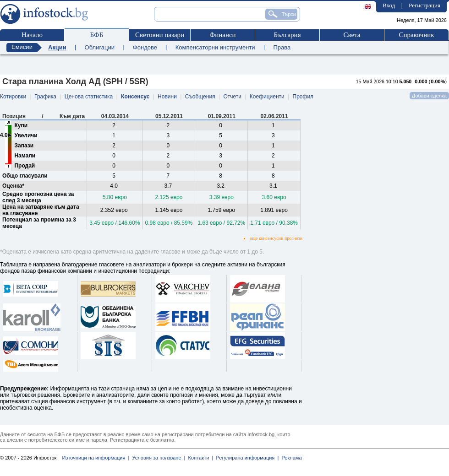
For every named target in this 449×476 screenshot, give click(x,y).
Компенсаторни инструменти (215, 47)
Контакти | (199, 458)
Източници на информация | (96, 458)
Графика (45, 97)
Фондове (145, 47)
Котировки (13, 97)
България (287, 35)
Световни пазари (160, 35)
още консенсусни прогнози (273, 238)
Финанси (222, 35)
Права (282, 47)
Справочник (416, 35)
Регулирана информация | (246, 458)
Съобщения (200, 97)
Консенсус (135, 97)
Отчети (232, 97)
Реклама (290, 458)
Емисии (22, 47)
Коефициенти (267, 97)
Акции (57, 47)
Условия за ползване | (157, 458)
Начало (32, 35)
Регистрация (424, 5)
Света (352, 35)
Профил (303, 97)
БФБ (97, 35)
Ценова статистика (89, 97)
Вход (389, 5)
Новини (167, 97)
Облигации (100, 47)
